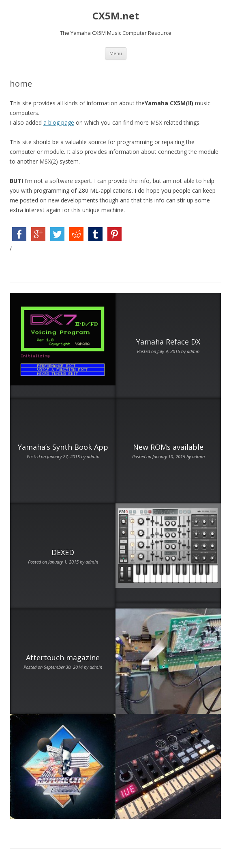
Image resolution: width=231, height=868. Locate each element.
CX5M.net (116, 16)
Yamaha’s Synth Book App (63, 447)
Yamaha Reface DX (168, 342)
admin (193, 351)
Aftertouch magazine (63, 657)
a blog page (59, 122)
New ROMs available (168, 447)
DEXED (63, 552)
